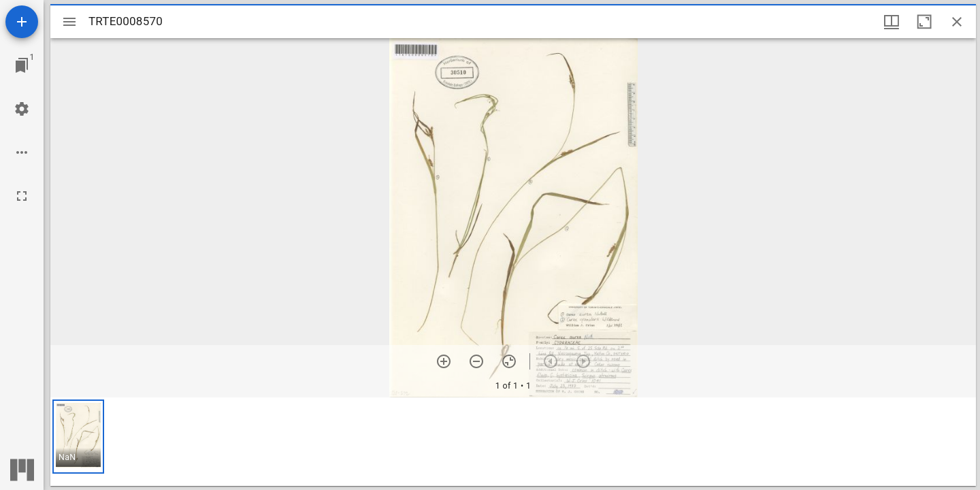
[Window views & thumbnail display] (892, 22)
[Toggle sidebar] (69, 22)
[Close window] (957, 22)
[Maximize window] (924, 22)
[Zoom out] (476, 361)
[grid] (513, 442)
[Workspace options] (22, 152)
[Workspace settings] (22, 109)
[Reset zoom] (509, 361)
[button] (78, 437)
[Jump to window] (22, 65)
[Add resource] (22, 22)
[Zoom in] (444, 361)
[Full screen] (22, 196)
